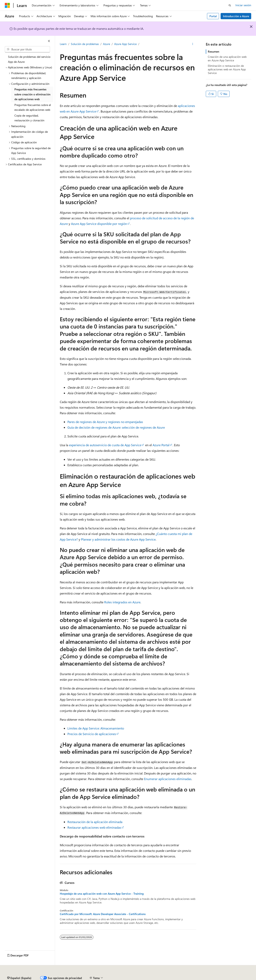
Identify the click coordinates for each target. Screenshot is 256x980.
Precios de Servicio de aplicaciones (92, 734)
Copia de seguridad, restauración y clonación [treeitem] (29, 118)
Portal (213, 16)
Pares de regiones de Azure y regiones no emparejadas (105, 422)
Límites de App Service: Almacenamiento (96, 728)
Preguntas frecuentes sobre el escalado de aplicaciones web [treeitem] (33, 107)
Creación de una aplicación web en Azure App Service (227, 58)
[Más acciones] (193, 44)
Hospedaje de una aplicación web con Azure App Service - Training (102, 894)
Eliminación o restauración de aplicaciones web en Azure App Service (227, 69)
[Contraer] (49, 41)
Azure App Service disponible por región (99, 224)
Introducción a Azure (236, 16)
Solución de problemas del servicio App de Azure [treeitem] (29, 59)
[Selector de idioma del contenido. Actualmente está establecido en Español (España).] (19, 969)
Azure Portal (161, 445)
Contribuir (106, 978)
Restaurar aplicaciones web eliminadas (94, 827)
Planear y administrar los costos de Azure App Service (118, 539)
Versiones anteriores (69, 978)
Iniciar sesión (243, 5)
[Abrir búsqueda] (230, 5)
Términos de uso (200, 978)
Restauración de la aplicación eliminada (95, 822)
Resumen (213, 51)
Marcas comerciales (227, 978)
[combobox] (27, 49)
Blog (89, 978)
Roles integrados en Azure (122, 602)
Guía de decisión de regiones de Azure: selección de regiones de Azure (116, 427)
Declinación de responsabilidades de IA (29, 978)
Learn (63, 44)
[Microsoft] (7, 5)
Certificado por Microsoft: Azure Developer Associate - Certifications (103, 914)
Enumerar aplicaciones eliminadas (168, 779)
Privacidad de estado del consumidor (160, 978)
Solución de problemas (85, 44)
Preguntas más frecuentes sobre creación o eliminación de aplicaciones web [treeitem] (32, 94)
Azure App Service (125, 44)
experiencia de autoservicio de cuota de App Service (105, 445)
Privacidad (123, 978)
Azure (106, 44)
